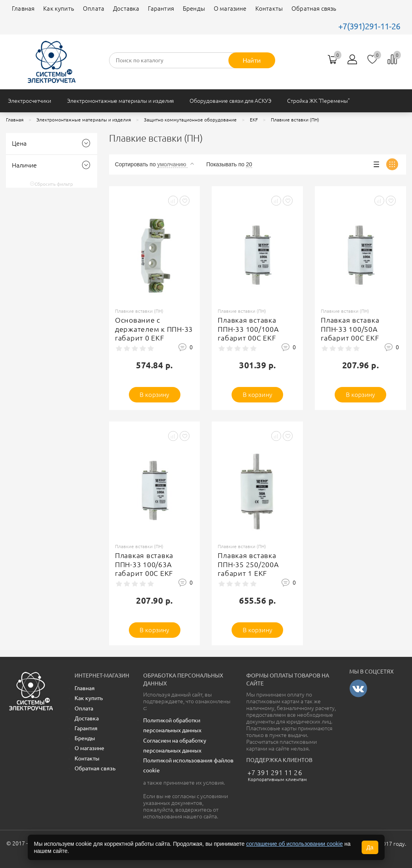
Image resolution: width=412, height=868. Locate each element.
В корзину (154, 395)
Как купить (59, 9)
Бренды (194, 9)
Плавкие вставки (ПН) (295, 120)
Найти (252, 60)
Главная (23, 9)
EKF (254, 120)
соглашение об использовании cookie (295, 844)
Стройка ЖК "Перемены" (318, 101)
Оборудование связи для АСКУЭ (230, 101)
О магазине (230, 9)
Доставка (126, 9)
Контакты (269, 9)
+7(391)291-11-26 (369, 26)
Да (370, 847)
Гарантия (161, 9)
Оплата (94, 9)
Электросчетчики (30, 101)
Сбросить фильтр (51, 184)
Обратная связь (314, 9)
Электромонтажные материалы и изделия (120, 101)
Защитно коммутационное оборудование (190, 120)
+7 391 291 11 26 (275, 773)
